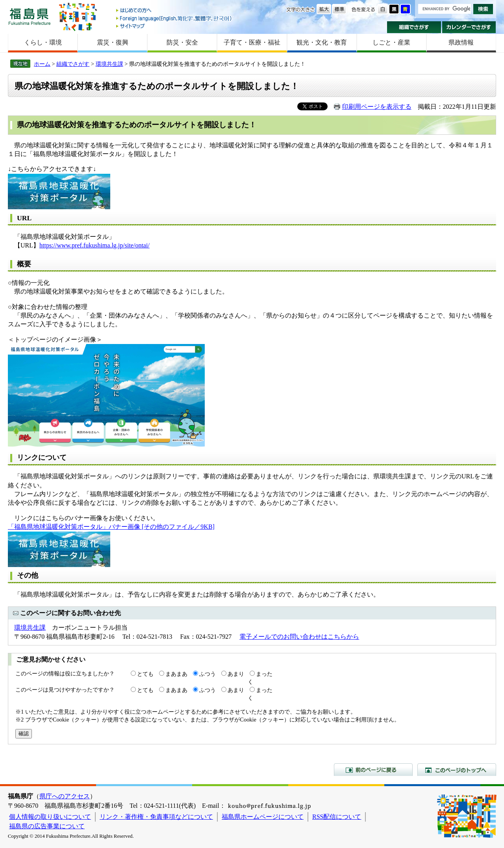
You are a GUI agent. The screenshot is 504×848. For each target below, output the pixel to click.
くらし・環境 (43, 42)
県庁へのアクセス (65, 796)
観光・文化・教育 (322, 42)
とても (145, 674)
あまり (236, 674)
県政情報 (461, 42)
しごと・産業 (391, 42)
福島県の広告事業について (47, 826)
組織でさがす (414, 27)
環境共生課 (109, 64)
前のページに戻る (373, 770)
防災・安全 (182, 42)
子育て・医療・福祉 (252, 42)
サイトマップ (174, 26)
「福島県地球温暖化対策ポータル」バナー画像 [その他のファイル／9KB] (111, 527)
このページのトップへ (457, 770)
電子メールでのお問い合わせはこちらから (299, 637)
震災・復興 (113, 42)
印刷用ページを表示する (377, 107)
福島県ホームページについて (263, 817)
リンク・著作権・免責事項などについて (156, 817)
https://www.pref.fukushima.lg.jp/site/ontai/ (94, 245)
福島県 (30, 16)
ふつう (208, 674)
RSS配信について (337, 817)
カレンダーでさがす (469, 27)
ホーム (42, 64)
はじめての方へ (174, 11)
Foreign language (174, 18)
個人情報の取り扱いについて (50, 817)
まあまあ (176, 674)
